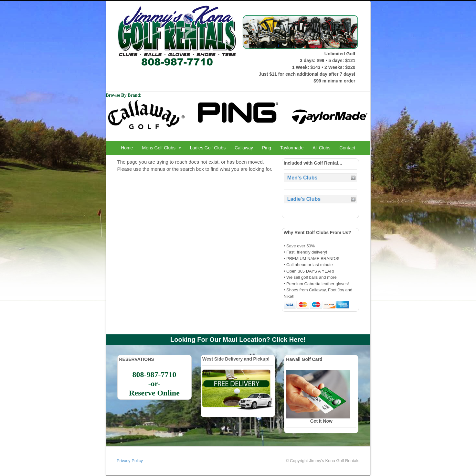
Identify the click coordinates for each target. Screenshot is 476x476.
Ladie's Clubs (304, 199)
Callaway (244, 148)
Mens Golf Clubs (159, 148)
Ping (267, 148)
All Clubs (321, 148)
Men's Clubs (302, 178)
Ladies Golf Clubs (208, 148)
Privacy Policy (130, 461)
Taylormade (292, 148)
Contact (347, 148)
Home (127, 148)
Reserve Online (154, 393)
